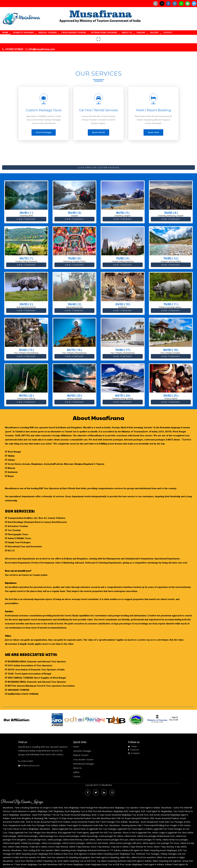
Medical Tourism (81, 755)
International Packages (84, 764)
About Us (77, 768)
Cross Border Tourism (83, 759)
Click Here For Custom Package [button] (99, 168)
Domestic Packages (82, 751)
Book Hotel (153, 132)
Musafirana (107, 785)
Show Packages (44, 132)
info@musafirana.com (40, 49)
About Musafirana (98, 418)
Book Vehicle (98, 132)
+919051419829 (13, 49)
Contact (77, 776)
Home (76, 747)
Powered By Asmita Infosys (22, 802)
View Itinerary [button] (26, 219)
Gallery (76, 772)
